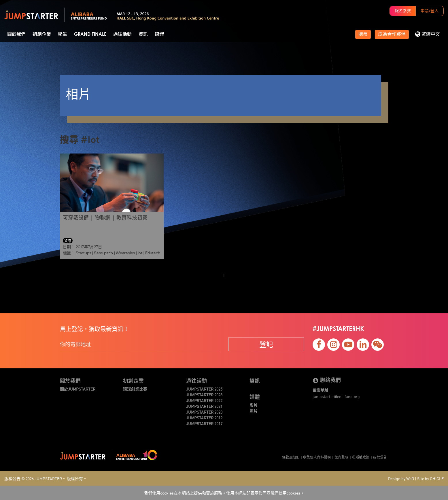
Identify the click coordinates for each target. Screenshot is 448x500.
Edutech (153, 253)
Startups (83, 253)
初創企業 (42, 34)
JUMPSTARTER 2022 (204, 400)
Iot (140, 253)
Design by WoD (401, 478)
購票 (363, 34)
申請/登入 (430, 11)
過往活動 (122, 34)
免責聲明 (341, 457)
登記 (266, 344)
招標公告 (380, 457)
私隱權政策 (361, 457)
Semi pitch (103, 253)
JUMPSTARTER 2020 (204, 412)
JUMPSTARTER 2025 (204, 389)
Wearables (125, 253)
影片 (254, 405)
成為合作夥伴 (392, 34)
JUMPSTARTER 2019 (204, 418)
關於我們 (16, 34)
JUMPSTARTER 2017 (204, 423)
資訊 (143, 34)
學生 (63, 34)
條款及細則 (291, 457)
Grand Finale (90, 34)
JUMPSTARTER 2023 (204, 395)
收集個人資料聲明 (317, 457)
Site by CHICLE (430, 478)
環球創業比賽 (135, 389)
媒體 (159, 34)
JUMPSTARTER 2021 (204, 406)
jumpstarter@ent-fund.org (336, 396)
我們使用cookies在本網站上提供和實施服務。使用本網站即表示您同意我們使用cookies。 (224, 493)
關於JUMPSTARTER (78, 389)
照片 (254, 411)
